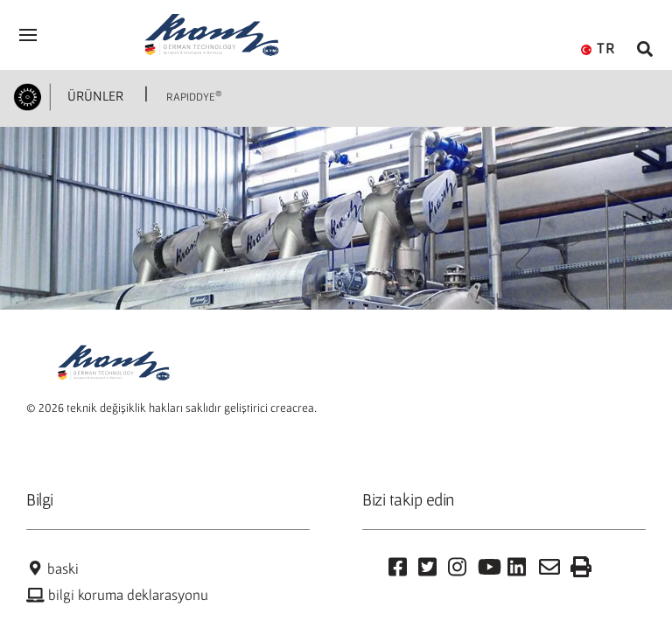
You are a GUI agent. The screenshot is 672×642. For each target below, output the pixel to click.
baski (52, 569)
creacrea (292, 408)
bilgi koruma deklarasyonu (117, 595)
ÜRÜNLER (94, 95)
